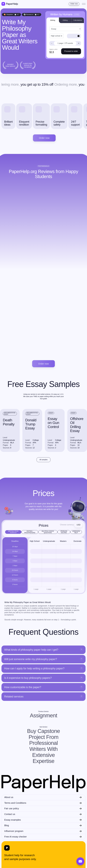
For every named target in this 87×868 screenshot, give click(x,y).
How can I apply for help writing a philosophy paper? (34, 668)
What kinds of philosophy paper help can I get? (31, 650)
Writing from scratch (13, 532)
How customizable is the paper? (23, 687)
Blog (7, 825)
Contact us (10, 814)
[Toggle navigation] (84, 4)
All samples (43, 460)
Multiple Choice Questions (48, 532)
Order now (74, 4)
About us (9, 797)
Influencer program (14, 831)
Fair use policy (12, 808)
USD (79, 525)
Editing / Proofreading (30, 532)
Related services (14, 696)
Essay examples (13, 820)
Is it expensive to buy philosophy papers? (28, 678)
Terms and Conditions (15, 803)
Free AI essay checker (16, 837)
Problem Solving (64, 532)
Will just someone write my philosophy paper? (31, 659)
